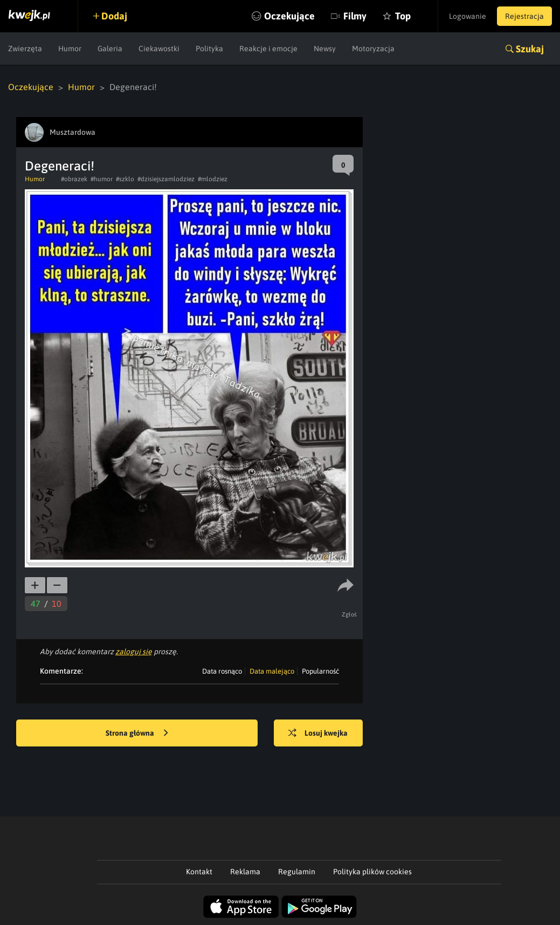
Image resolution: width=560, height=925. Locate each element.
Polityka (209, 49)
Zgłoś (350, 614)
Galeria (110, 49)
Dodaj (114, 16)
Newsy (325, 49)
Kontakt (199, 872)
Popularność (320, 671)
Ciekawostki (159, 49)
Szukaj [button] (530, 49)
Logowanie (468, 16)
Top (403, 16)
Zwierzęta (25, 49)
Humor (70, 49)
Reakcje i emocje (268, 49)
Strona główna (137, 734)
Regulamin (297, 872)
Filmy (355, 16)
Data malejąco (272, 671)
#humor (102, 179)
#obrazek (74, 179)
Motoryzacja (373, 49)
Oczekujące (289, 16)
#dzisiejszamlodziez (166, 179)
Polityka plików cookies (372, 872)
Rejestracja (524, 16)
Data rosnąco (222, 671)
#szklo (125, 179)
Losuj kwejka (318, 734)
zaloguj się (134, 652)
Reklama (245, 872)
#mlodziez (213, 179)
